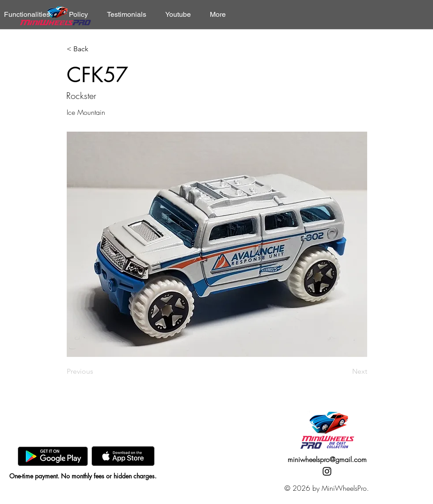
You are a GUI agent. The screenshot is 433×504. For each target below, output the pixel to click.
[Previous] (96, 371)
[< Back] (96, 49)
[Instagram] (327, 471)
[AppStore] (123, 456)
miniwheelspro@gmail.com (327, 459)
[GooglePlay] (53, 456)
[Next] (345, 371)
